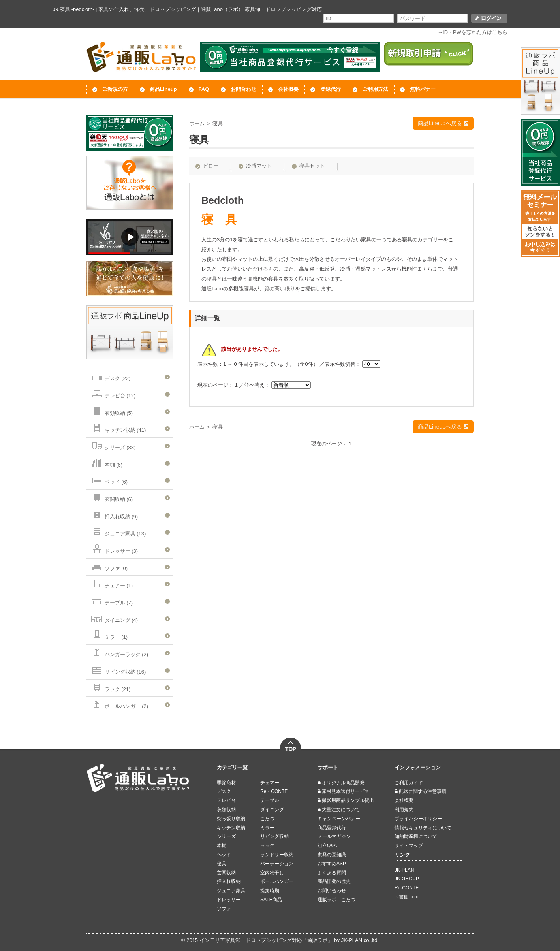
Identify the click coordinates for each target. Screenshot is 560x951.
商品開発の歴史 (334, 881)
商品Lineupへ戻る (443, 123)
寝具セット (312, 166)
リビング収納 (274, 836)
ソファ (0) (109, 566)
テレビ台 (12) (113, 393)
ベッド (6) (109, 479)
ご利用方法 (375, 89)
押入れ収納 (229, 881)
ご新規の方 (115, 89)
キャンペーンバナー (339, 819)
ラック (267, 846)
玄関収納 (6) (112, 497)
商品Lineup (163, 89)
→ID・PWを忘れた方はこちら (473, 32)
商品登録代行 (332, 828)
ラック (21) (110, 687)
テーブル (270, 800)
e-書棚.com (407, 897)
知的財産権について (416, 836)
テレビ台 (226, 800)
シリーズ (226, 836)
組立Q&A (327, 846)
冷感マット (259, 166)
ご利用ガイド (409, 783)
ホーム (197, 123)
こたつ (267, 819)
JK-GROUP (407, 879)
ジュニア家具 (231, 891)
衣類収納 (226, 810)
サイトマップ (409, 846)
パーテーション (277, 864)
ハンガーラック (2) (119, 652)
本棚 (222, 846)
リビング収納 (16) (118, 669)
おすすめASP (332, 864)
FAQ (204, 89)
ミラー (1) (109, 635)
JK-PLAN (404, 870)
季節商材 (226, 783)
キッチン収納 (231, 828)
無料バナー (423, 89)
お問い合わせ (332, 891)
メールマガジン (334, 836)
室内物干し (272, 873)
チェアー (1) (112, 583)
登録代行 (331, 89)
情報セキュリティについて (423, 828)
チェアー (270, 783)
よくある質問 (332, 873)
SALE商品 (271, 900)
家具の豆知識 (332, 855)
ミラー (267, 828)
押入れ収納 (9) (114, 514)
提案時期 (270, 891)
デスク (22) (110, 376)
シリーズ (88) (113, 445)
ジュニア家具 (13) (118, 531)
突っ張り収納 (231, 819)
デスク (224, 791)
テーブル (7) (112, 600)
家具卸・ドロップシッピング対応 (283, 9)
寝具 (222, 864)
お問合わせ (243, 89)
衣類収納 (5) (112, 411)
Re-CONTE (407, 888)
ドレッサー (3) (114, 549)
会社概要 (288, 89)
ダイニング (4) (114, 618)
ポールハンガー (277, 881)
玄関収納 (226, 873)
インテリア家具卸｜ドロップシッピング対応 (251, 940)
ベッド (224, 855)
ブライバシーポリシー (418, 819)
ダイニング (272, 810)
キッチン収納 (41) (118, 428)
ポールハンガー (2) (119, 704)
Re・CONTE (274, 791)
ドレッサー (229, 900)
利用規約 (404, 810)
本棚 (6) (106, 462)
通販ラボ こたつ (336, 900)
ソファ (224, 909)
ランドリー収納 (277, 855)
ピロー (211, 166)
